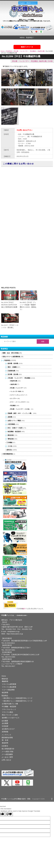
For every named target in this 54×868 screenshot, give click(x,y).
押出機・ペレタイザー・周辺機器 (25, 51)
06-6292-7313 (11, 629)
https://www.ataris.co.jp (15, 634)
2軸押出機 (41, 51)
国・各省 (5, 740)
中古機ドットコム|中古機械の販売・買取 (16, 799)
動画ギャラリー (26, 47)
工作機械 (9, 442)
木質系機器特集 (8, 454)
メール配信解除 (7, 754)
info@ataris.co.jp (13, 631)
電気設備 (11, 439)
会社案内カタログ (8, 729)
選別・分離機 (12, 367)
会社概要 (5, 721)
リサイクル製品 (7, 712)
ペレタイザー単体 (16, 391)
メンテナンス (6, 735)
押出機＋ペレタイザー (17, 388)
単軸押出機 (14, 381)
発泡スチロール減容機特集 (11, 357)
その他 (10, 446)
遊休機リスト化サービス (11, 718)
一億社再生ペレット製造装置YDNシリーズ (17, 698)
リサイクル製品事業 (9, 687)
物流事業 (5, 693)
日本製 (50, 61)
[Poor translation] (9, 814)
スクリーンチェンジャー (18, 395)
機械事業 (5, 681)
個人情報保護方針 (8, 749)
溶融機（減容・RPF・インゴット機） (20, 413)
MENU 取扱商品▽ (27, 38)
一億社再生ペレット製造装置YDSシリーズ (17, 701)
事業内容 (5, 679)
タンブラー (14, 398)
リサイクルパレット (9, 709)
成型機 (10, 417)
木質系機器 (11, 424)
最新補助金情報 (7, 738)
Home (3, 51)
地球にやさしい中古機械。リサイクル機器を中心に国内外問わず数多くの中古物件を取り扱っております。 (27, 20)
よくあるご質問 (7, 757)
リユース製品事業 (8, 690)
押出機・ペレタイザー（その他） (20, 409)
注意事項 (5, 746)
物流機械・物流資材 (14, 432)
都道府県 (5, 743)
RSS (25, 609)
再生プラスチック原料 (10, 715)
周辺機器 (13, 406)
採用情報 (5, 732)
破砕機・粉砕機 (13, 363)
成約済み (9, 450)
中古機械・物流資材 (9, 707)
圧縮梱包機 (11, 371)
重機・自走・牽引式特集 (11, 353)
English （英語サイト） (28, 3)
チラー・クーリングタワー (18, 402)
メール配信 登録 (7, 752)
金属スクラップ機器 (14, 421)
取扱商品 (9, 51)
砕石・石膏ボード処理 (15, 428)
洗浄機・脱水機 (13, 374)
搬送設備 (11, 435)
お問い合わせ (6, 760)
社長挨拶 (5, 726)
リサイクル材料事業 (9, 684)
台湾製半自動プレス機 (10, 704)
